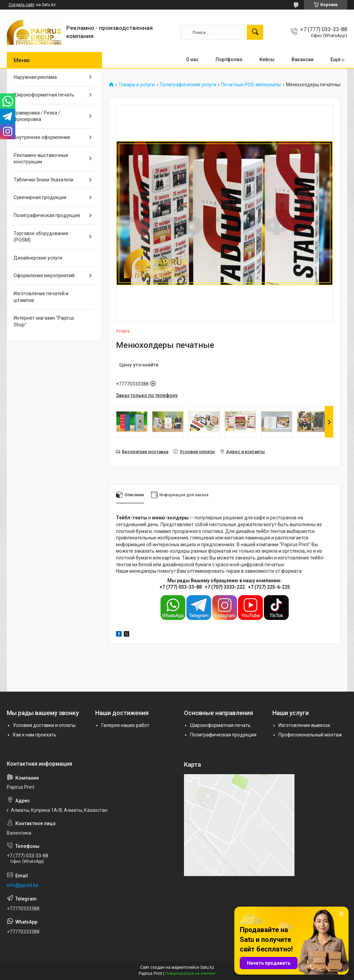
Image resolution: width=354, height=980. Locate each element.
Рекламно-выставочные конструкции (41, 159)
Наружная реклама (35, 77)
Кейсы (267, 59)
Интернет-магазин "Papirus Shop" (44, 321)
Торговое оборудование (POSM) (41, 237)
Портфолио (229, 59)
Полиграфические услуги (188, 85)
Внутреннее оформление (42, 137)
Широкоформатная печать (44, 95)
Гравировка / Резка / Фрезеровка (37, 116)
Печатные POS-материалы (251, 85)
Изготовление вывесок (304, 725)
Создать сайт (21, 5)
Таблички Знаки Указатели (44, 180)
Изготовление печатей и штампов (41, 297)
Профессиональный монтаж (310, 735)
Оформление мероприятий (44, 275)
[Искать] (255, 32)
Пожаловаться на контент (190, 974)
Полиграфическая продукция (47, 215)
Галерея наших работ (125, 725)
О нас (192, 59)
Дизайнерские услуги (38, 258)
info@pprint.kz (23, 885)
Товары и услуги (137, 85)
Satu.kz (207, 967)
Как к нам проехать (35, 735)
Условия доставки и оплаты (44, 725)
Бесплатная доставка (145, 452)
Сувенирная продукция (40, 197)
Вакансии (302, 59)
